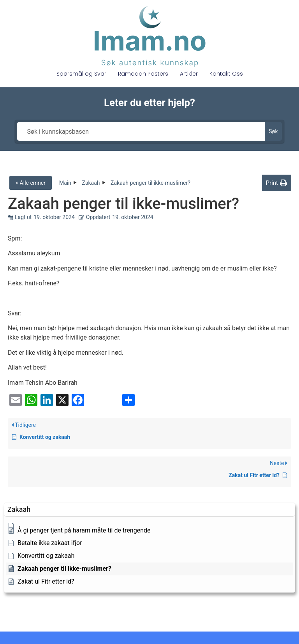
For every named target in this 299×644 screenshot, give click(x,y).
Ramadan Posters (143, 74)
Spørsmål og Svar (81, 74)
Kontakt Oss (226, 74)
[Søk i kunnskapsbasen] (141, 131)
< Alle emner (31, 183)
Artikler (189, 74)
